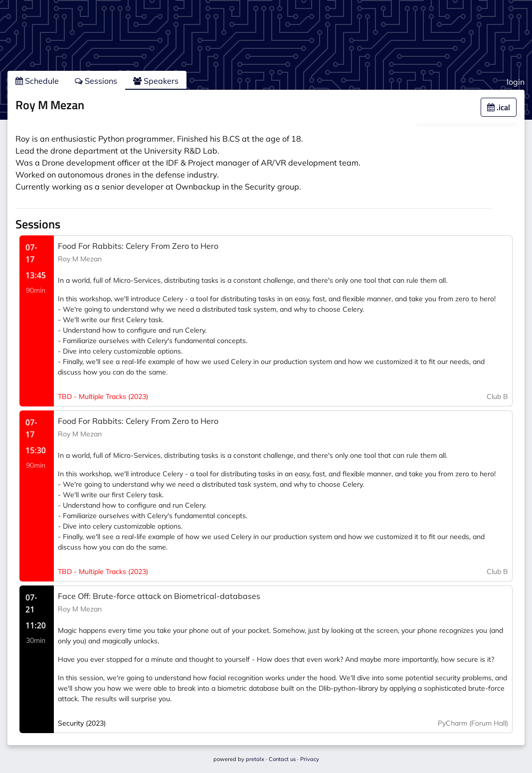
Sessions (96, 81)
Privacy (310, 759)
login (516, 82)
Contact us (282, 759)
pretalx (255, 759)
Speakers (156, 81)
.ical (499, 107)
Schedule (37, 81)
